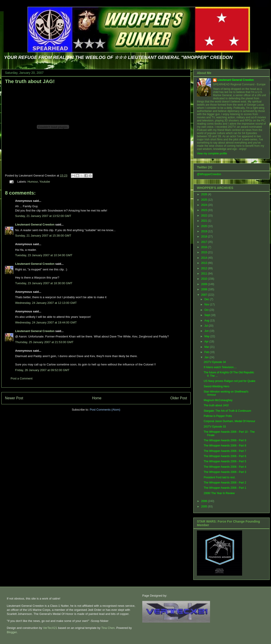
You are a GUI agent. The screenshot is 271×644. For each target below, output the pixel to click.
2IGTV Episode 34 (215, 362)
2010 (205, 279)
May (207, 336)
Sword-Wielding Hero (216, 386)
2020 (205, 226)
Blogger (12, 632)
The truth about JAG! (30, 81)
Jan (207, 357)
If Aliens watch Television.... (220, 367)
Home (97, 398)
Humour (33, 182)
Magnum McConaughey (218, 400)
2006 (205, 501)
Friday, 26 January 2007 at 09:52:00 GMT (42, 370)
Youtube (45, 182)
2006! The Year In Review (219, 493)
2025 (205, 200)
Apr (207, 342)
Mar (207, 347)
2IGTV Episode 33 (215, 427)
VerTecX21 (50, 628)
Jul (207, 326)
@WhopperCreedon (209, 174)
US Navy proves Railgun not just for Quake (230, 381)
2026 (205, 194)
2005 (205, 507)
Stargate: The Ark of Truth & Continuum (227, 411)
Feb (207, 352)
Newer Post (14, 398)
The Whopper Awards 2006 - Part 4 (225, 467)
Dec (207, 299)
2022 (205, 216)
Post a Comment (22, 378)
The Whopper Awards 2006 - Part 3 (225, 472)
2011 (205, 274)
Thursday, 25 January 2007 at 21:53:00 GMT (44, 342)
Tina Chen (108, 628)
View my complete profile (212, 153)
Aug (207, 321)
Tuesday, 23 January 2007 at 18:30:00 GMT (44, 283)
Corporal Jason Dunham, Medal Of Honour (229, 421)
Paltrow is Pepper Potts (218, 416)
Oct (207, 310)
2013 (205, 263)
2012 (205, 268)
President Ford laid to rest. (220, 477)
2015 (205, 252)
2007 (205, 295)
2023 (205, 210)
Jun (207, 331)
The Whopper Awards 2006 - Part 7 (225, 451)
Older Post (179, 398)
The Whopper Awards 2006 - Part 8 (225, 446)
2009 (205, 284)
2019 (205, 231)
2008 (205, 289)
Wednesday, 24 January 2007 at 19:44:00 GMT (46, 322)
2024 (205, 205)
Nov (207, 305)
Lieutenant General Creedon (35, 224)
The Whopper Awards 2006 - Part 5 (225, 461)
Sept (208, 315)
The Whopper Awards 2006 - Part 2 (225, 483)
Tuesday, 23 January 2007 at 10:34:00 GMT (44, 255)
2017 (205, 242)
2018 (205, 237)
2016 (205, 247)
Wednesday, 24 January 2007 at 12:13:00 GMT (46, 303)
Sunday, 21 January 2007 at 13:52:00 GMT (43, 216)
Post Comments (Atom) (105, 410)
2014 (205, 258)
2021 (205, 221)
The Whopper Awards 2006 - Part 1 (225, 488)
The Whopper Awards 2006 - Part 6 (225, 456)
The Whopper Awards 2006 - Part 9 (225, 440)
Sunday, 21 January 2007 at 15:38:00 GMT (43, 236)
